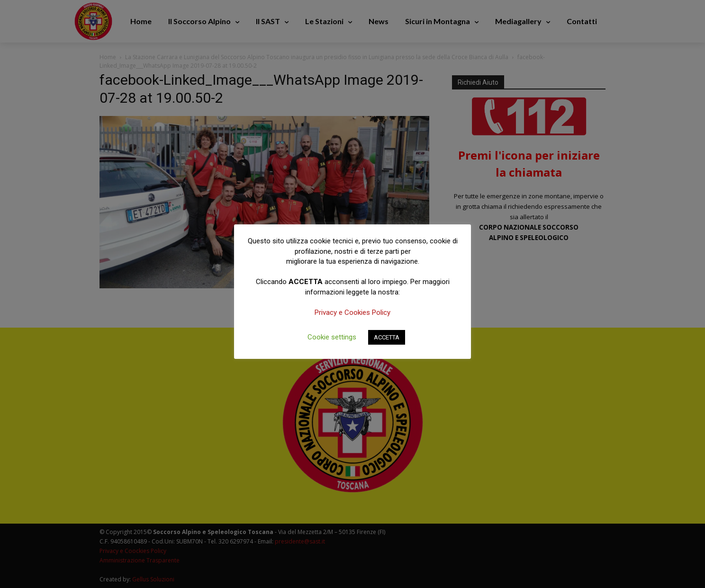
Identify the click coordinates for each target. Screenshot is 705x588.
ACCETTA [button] (387, 337)
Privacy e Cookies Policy (352, 312)
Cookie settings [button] (332, 337)
